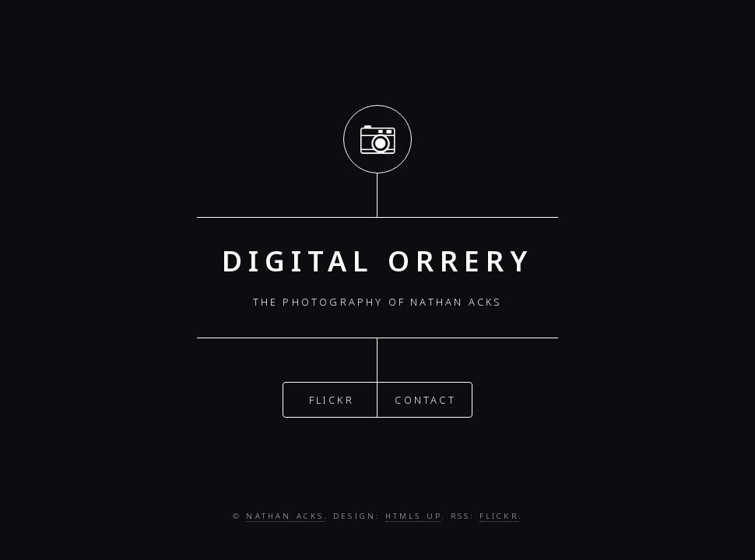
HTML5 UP (414, 516)
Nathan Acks (285, 516)
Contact (425, 397)
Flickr (332, 397)
